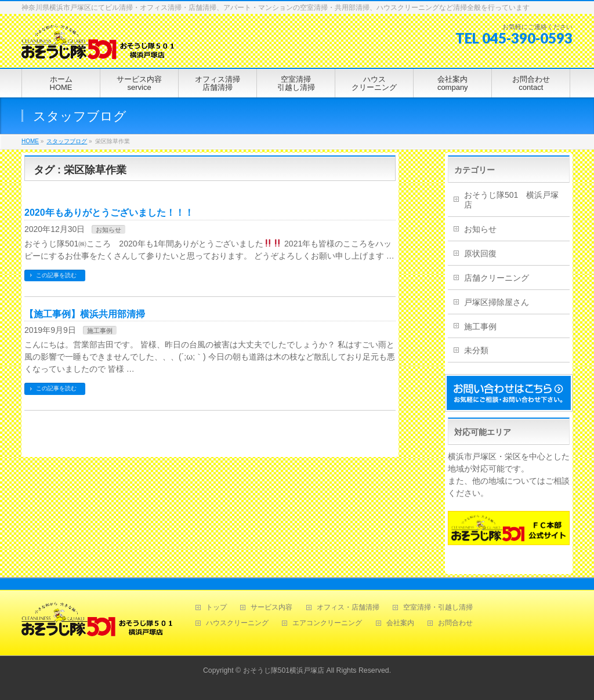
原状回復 (480, 253)
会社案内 (400, 623)
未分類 (476, 350)
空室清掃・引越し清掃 (438, 607)
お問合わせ (455, 623)
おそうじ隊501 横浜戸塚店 (511, 200)
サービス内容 (271, 607)
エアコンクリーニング (327, 623)
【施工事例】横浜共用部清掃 (85, 314)
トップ (216, 607)
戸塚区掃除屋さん (497, 302)
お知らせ (108, 230)
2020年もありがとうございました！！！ (109, 213)
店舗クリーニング (497, 278)
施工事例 (100, 331)
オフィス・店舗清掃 (348, 607)
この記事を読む (56, 275)
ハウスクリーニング (237, 623)
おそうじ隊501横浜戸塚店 (284, 670)
